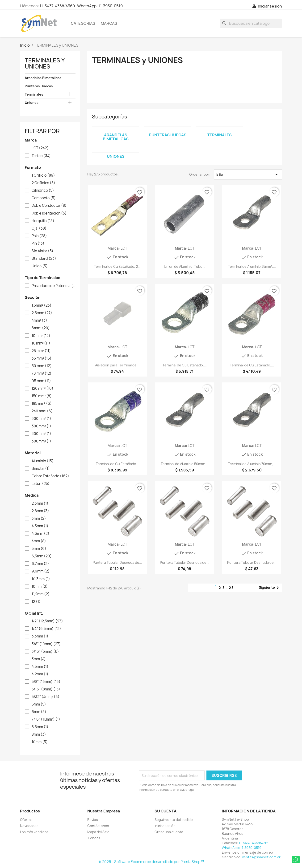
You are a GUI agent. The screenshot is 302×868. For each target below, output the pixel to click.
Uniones (32, 103)
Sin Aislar (42, 251)
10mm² (41, 336)
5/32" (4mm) (46, 697)
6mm (39, 712)
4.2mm (40, 674)
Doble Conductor (49, 206)
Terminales (34, 94)
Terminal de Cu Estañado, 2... (117, 266)
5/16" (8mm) (46, 689)
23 (231, 588)
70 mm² (42, 373)
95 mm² (41, 381)
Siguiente (270, 588)
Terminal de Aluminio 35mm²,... (252, 266)
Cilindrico (43, 191)
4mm (39, 541)
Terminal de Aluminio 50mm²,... (185, 464)
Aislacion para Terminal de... (117, 365)
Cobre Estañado (50, 476)
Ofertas (26, 820)
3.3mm (40, 636)
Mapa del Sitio (98, 832)
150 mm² (42, 396)
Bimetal (41, 469)
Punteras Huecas (39, 86)
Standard (44, 259)
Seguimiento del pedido (174, 820)
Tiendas (94, 838)
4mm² (39, 320)
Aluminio (43, 461)
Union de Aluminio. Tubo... (185, 266)
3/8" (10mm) (46, 644)
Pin (38, 243)
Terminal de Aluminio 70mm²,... (252, 464)
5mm (39, 549)
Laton (41, 484)
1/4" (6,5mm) (46, 629)
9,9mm (41, 571)
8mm (39, 734)
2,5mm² (42, 313)
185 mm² (42, 404)
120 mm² (42, 389)
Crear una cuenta (169, 832)
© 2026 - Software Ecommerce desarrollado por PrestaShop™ (151, 862)
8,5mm (40, 727)
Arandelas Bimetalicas (43, 78)
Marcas (109, 23)
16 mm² (41, 343)
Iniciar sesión (165, 826)
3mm (39, 519)
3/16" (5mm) (45, 652)
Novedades (29, 826)
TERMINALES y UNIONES (45, 63)
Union (40, 266)
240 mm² (42, 411)
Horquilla (43, 221)
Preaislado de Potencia (53, 286)
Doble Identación (49, 213)
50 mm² (42, 366)
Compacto (44, 198)
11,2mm (41, 594)
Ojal (39, 228)
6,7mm (40, 564)
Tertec (41, 156)
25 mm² (41, 351)
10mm (40, 587)
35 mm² (42, 358)
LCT (40, 148)
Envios (93, 820)
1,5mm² (42, 305)
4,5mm (40, 526)
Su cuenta (166, 811)
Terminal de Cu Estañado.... (185, 365)
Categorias (83, 23)
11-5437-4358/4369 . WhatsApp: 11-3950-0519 (81, 6)
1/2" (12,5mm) (47, 621)
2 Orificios (43, 183)
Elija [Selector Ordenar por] (248, 174)
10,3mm (41, 579)
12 (36, 602)
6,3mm (42, 556)
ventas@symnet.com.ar (261, 857)
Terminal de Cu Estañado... (117, 464)
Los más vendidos (34, 832)
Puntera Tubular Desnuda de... (117, 562)
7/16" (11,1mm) (46, 719)
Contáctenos (98, 826)
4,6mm (40, 534)
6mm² (41, 328)
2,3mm (40, 503)
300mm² (41, 419)
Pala (39, 236)
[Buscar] (251, 23)
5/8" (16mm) (46, 682)
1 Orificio (43, 175)
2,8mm (40, 511)
